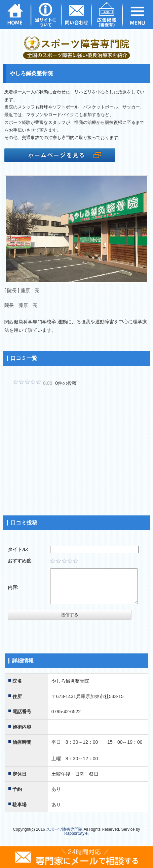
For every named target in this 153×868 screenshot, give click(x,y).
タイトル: (18, 549)
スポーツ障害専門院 (64, 829)
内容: (13, 587)
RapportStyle (76, 833)
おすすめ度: (20, 561)
